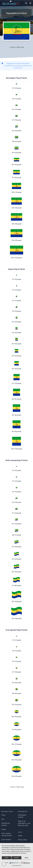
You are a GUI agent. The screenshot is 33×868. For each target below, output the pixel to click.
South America (6, 840)
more (26, 858)
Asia (3, 819)
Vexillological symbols (22, 816)
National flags (7, 812)
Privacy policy (22, 840)
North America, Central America (7, 834)
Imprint (20, 836)
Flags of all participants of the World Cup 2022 (24, 823)
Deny (7, 858)
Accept (16, 858)
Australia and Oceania (6, 824)
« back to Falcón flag (17, 47)
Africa (3, 815)
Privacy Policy (18, 866)
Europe (4, 829)
